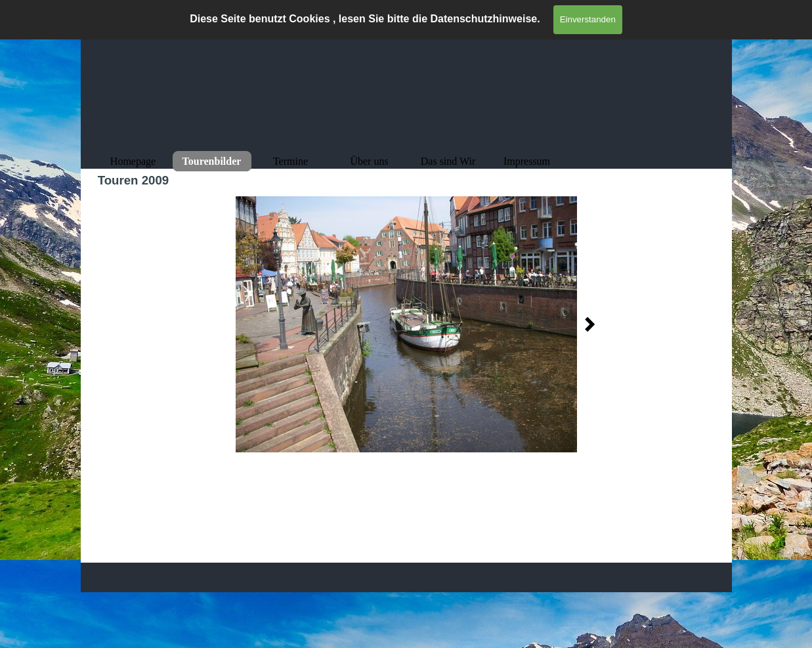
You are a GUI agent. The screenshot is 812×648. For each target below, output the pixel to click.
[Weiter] (586, 324)
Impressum (527, 161)
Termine (290, 161)
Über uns (369, 161)
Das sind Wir (448, 161)
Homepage (133, 161)
